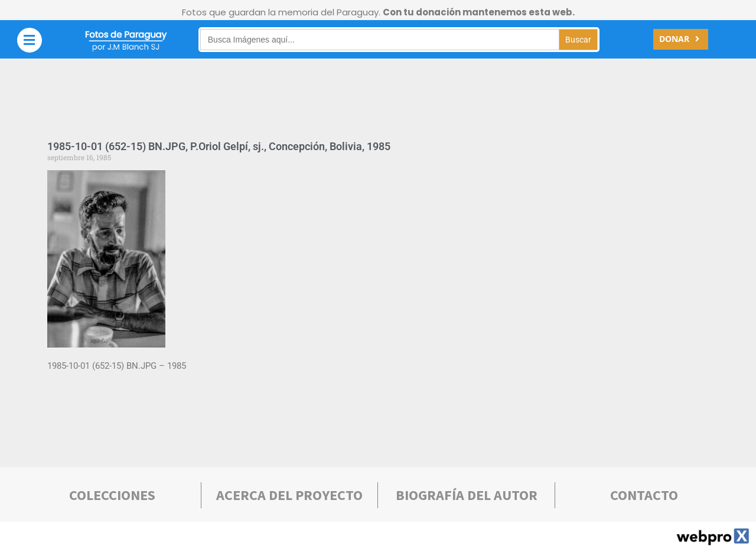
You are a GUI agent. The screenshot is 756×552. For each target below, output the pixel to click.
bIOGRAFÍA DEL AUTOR (467, 495)
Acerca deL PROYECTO (289, 495)
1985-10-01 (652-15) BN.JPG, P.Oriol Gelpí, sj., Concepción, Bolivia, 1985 (219, 146)
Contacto (644, 495)
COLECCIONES (112, 495)
